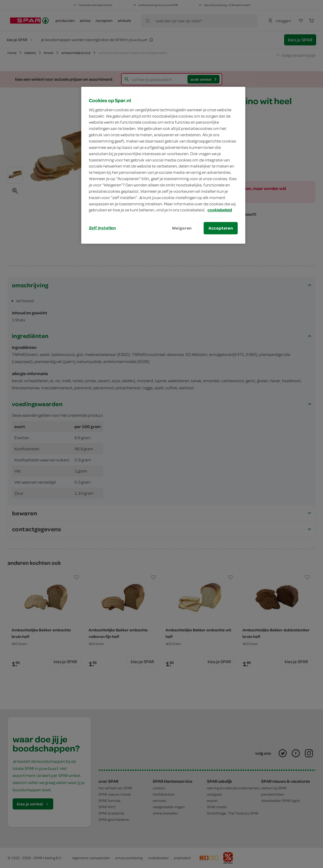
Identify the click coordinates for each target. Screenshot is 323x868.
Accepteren (221, 228)
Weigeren (182, 228)
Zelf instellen (102, 228)
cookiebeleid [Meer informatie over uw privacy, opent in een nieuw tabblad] (220, 210)
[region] (163, 165)
